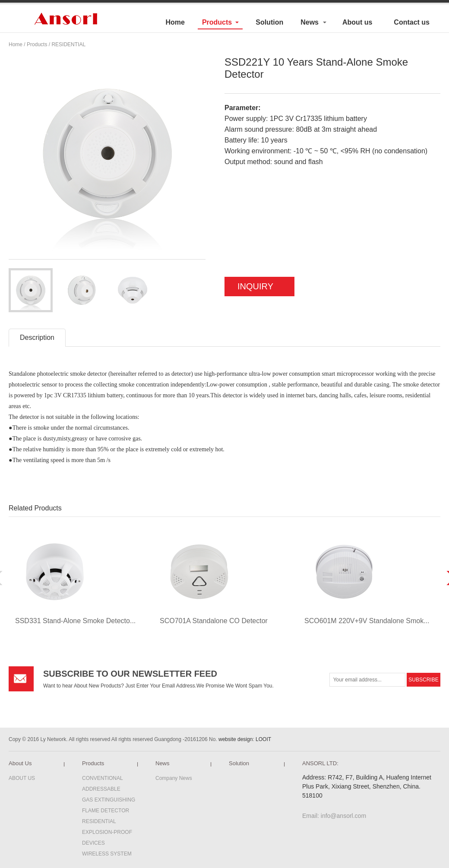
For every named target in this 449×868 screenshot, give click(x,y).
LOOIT (263, 739)
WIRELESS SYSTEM (107, 854)
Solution (269, 22)
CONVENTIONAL (103, 778)
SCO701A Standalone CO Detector (214, 621)
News (310, 22)
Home (175, 22)
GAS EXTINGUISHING (109, 800)
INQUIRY (255, 286)
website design (236, 739)
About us (357, 22)
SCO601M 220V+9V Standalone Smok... (367, 621)
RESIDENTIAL (68, 44)
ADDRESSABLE (101, 789)
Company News (174, 778)
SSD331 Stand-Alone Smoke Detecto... (75, 621)
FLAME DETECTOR (106, 811)
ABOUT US (22, 778)
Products (217, 22)
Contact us (412, 22)
